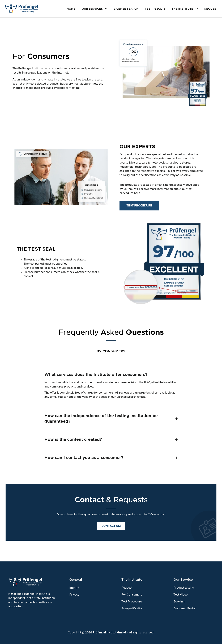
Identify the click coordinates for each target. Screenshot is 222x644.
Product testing (184, 588)
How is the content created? (73, 439)
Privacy (74, 595)
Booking (179, 601)
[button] (111, 373)
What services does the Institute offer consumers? (96, 375)
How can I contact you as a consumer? (84, 458)
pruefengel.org (149, 393)
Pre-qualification (132, 608)
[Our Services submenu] (106, 8)
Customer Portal (184, 608)
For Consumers (132, 595)
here (137, 193)
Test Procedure (132, 601)
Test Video (181, 595)
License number (34, 272)
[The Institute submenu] (197, 8)
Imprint (74, 588)
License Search (127, 397)
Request (127, 588)
